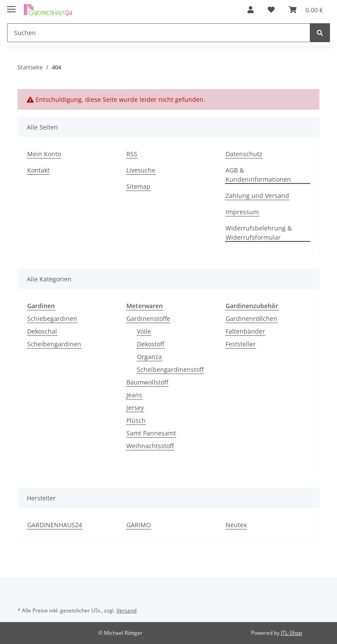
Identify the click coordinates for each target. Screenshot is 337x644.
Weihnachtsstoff (150, 446)
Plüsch (136, 420)
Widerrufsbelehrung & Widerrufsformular (259, 233)
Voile (144, 331)
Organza (149, 357)
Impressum (242, 212)
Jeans (134, 395)
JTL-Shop (291, 633)
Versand (126, 610)
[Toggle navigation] (11, 5)
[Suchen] (160, 33)
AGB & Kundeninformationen (258, 175)
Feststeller (241, 344)
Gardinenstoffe (148, 318)
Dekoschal (42, 331)
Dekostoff (151, 344)
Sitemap (138, 186)
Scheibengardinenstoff (170, 369)
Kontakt (38, 170)
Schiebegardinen (52, 318)
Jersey (135, 408)
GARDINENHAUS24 (55, 525)
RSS (132, 154)
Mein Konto (44, 154)
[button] (262, 10)
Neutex (236, 525)
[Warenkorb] (308, 10)
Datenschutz (244, 154)
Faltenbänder (245, 331)
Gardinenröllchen (251, 318)
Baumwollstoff (147, 382)
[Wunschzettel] (279, 10)
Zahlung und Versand (257, 196)
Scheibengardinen (54, 344)
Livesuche (141, 170)
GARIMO (139, 525)
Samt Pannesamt (151, 433)
